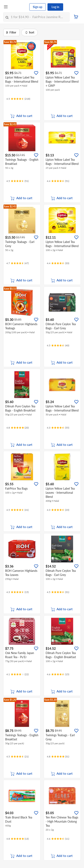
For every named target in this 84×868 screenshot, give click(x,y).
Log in (55, 7)
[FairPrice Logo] (19, 7)
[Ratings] (18, 99)
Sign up (38, 7)
